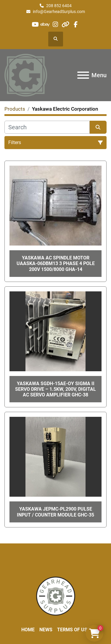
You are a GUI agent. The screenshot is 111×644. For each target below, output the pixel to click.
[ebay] (45, 24)
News (46, 630)
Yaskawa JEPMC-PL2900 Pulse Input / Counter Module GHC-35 (55, 512)
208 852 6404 (59, 6)
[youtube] (35, 24)
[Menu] (83, 75)
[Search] (47, 127)
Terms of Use (74, 630)
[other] (66, 24)
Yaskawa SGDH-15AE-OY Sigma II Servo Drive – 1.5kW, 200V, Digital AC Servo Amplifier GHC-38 (55, 389)
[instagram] (55, 24)
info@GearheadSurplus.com (59, 12)
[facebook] (76, 24)
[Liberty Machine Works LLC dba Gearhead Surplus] (56, 596)
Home (28, 630)
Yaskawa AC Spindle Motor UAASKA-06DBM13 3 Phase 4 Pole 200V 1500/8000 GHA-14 (56, 263)
